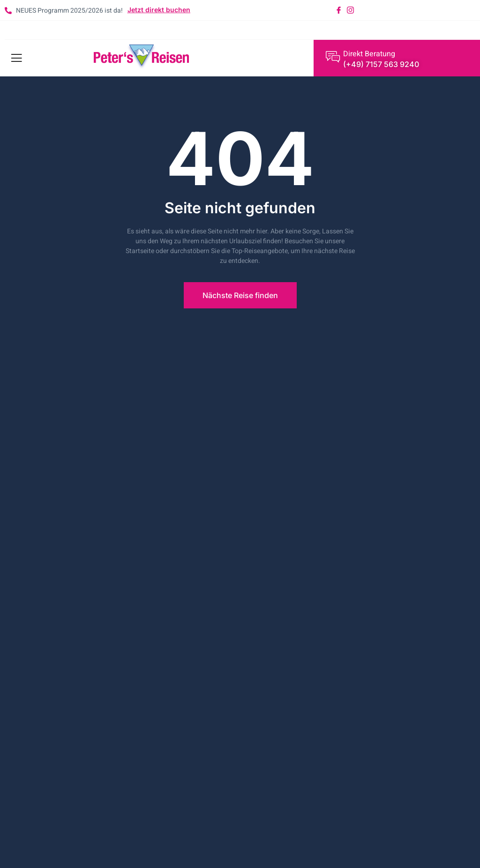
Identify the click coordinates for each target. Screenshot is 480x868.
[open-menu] (15, 58)
